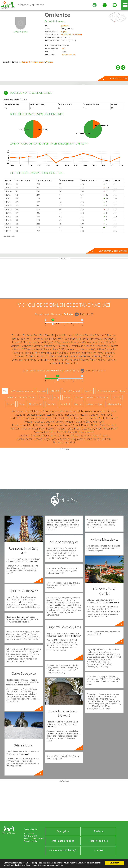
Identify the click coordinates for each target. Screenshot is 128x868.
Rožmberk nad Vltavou (75, 349)
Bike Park (51, 404)
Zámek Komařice (61, 439)
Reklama (99, 831)
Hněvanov (109, 339)
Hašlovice (95, 339)
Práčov (114, 346)
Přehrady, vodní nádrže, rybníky (111, 391)
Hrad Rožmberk (54, 411)
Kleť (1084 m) (102, 439)
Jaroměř (41, 342)
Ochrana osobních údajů (63, 850)
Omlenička (33, 62)
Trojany (51, 356)
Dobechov (37, 339)
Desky (16, 339)
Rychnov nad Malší (46, 353)
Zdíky (101, 360)
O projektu (63, 831)
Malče (111, 342)
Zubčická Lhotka (59, 363)
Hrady (56, 397)
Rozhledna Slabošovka (78, 411)
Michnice (26, 346)
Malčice (15, 346)
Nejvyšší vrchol (36, 404)
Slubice (86, 353)
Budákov (45, 335)
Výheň (108, 356)
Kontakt (99, 850)
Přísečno (28, 349)
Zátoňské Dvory (79, 360)
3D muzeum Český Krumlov (100, 418)
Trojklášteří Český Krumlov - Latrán (62, 418)
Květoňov (92, 342)
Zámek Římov (80, 425)
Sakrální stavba (114, 404)
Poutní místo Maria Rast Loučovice (72, 432)
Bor (36, 335)
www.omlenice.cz (69, 55)
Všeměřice (84, 356)
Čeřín (80, 335)
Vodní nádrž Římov (104, 411)
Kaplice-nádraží (76, 342)
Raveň (57, 349)
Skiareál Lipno (42, 432)
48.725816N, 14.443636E (71, 35)
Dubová (83, 339)
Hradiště (17, 342)
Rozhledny (44, 397)
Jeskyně (11, 404)
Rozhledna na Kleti (64, 442)
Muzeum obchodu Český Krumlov (43, 422)
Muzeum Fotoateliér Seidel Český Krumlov (39, 415)
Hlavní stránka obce (118, 79)
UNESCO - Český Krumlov (25, 418)
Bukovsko (69, 335)
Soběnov (109, 353)
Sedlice (63, 353)
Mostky (38, 346)
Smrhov (97, 353)
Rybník (29, 353)
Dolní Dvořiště (53, 339)
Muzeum (78, 404)
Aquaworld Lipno (82, 439)
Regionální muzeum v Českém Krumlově (89, 415)
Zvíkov (74, 363)
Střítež (30, 356)
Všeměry (97, 356)
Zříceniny (78, 397)
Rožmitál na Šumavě (103, 349)
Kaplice (64, 32)
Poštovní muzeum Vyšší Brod (27, 429)
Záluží (55, 360)
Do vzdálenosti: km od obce (54, 314)
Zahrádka (44, 360)
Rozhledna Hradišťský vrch (27, 411)
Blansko (16, 335)
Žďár (93, 360)
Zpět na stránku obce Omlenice (113, 251)
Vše (5, 391)
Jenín (51, 342)
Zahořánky (30, 360)
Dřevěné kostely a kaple (98, 397)
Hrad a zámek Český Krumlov (29, 425)
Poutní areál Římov (59, 425)
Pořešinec (102, 346)
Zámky (67, 397)
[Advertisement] (64, 279)
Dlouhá (25, 339)
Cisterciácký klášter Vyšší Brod (99, 429)
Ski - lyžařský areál (72, 391)
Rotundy (117, 397)
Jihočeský (65, 26)
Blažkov (25, 62)
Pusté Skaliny (43, 349)
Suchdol (40, 356)
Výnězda (50, 62)
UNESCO (55, 391)
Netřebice (63, 346)
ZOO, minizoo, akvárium (22, 391)
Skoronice (74, 353)
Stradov (42, 62)
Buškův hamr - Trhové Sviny (33, 439)
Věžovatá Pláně (67, 356)
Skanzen (88, 391)
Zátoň (64, 360)
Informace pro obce (63, 841)
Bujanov (57, 335)
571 (63, 49)
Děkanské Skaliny (105, 335)
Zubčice (110, 360)
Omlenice (58, 15)
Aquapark (42, 391)
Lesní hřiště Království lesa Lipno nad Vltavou (44, 435)
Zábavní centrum (95, 404)
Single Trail (65, 404)
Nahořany (50, 346)
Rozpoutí (18, 353)
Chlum (89, 335)
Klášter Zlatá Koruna (102, 425)
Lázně (22, 404)
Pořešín (90, 346)
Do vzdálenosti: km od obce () (51, 371)
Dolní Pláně (70, 339)
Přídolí (17, 349)
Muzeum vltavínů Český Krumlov (84, 422)
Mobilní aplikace (99, 841)
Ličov (102, 342)
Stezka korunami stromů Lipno (90, 435)
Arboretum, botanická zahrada (21, 397)
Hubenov (29, 342)
